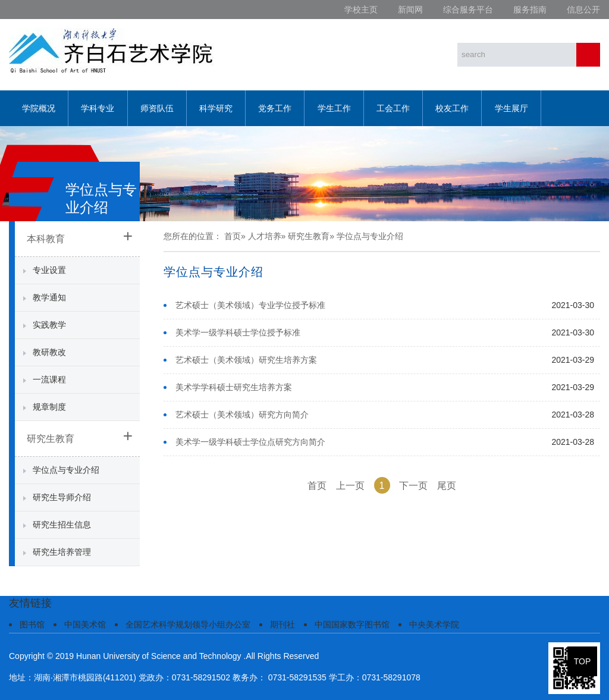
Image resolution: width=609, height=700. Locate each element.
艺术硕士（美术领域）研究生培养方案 (246, 360)
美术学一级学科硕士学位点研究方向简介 (250, 442)
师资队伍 (157, 108)
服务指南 (530, 10)
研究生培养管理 (62, 552)
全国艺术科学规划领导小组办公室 (188, 624)
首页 (233, 236)
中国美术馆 (85, 624)
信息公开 (583, 10)
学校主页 (361, 10)
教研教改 (49, 352)
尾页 (447, 486)
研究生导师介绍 (62, 497)
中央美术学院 (434, 624)
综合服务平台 (468, 10)
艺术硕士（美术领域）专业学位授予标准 (250, 305)
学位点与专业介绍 (66, 470)
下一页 (413, 486)
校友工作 (452, 108)
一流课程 (49, 379)
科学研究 (216, 108)
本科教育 (46, 239)
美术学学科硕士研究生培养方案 (234, 387)
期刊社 (282, 624)
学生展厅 (511, 108)
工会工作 (393, 108)
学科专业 (98, 108)
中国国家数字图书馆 (352, 624)
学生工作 (334, 108)
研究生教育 (51, 439)
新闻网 (410, 10)
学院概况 (39, 108)
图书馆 (32, 624)
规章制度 (49, 407)
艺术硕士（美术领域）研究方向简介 (242, 415)
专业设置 (49, 270)
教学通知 (49, 297)
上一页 (350, 486)
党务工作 (275, 108)
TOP (583, 661)
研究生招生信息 (62, 525)
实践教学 (49, 325)
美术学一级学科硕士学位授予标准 (238, 332)
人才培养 (265, 236)
